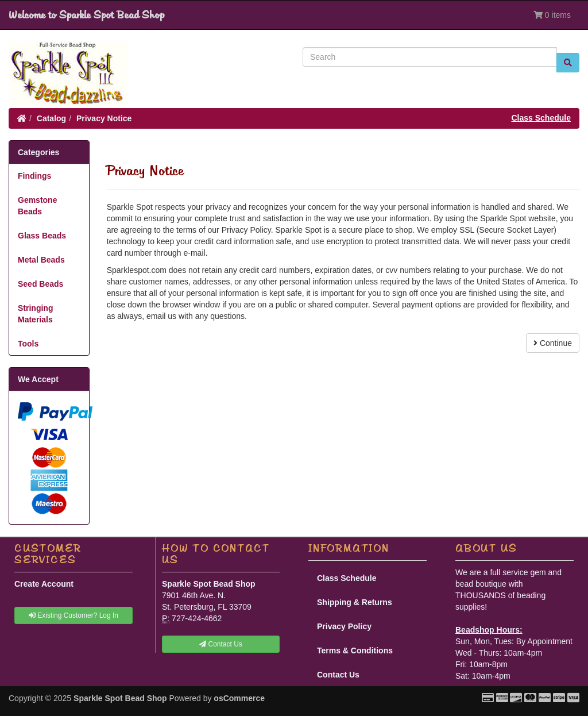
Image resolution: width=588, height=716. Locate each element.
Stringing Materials (35, 314)
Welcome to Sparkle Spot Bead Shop (86, 15)
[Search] (430, 57)
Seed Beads (40, 284)
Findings (34, 176)
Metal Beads (41, 260)
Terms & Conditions (355, 650)
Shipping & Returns (355, 602)
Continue (553, 343)
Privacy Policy (344, 626)
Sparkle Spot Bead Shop (120, 698)
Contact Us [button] (221, 644)
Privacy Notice (104, 118)
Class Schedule (541, 118)
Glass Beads (42, 236)
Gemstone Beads (37, 206)
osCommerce (239, 698)
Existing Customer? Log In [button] (73, 615)
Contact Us (338, 675)
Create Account (44, 584)
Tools (28, 344)
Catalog (51, 118)
